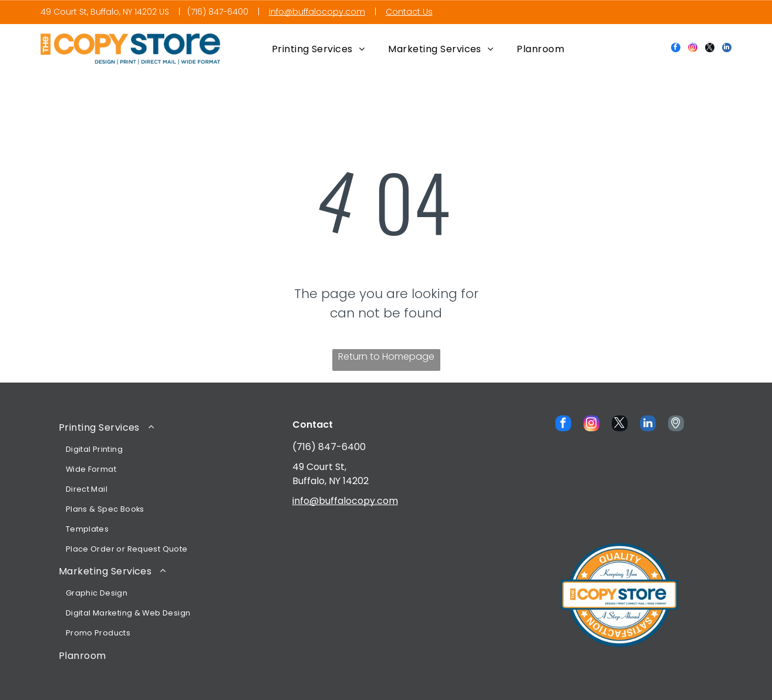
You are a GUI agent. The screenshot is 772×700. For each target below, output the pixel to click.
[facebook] (676, 49)
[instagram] (693, 49)
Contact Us (409, 12)
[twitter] (710, 49)
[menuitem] (318, 49)
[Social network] (676, 425)
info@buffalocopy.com (317, 12)
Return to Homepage (386, 356)
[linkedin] (727, 49)
